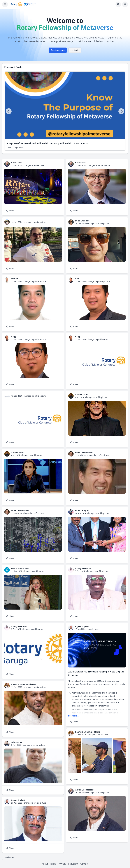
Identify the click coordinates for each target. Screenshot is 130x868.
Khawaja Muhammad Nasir (24, 684)
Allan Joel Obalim (83, 568)
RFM (9, 148)
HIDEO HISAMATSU (84, 452)
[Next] (121, 111)
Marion (15, 279)
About (45, 864)
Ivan (77, 279)
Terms (53, 864)
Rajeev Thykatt (82, 626)
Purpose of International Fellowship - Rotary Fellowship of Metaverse (48, 143)
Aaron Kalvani (82, 395)
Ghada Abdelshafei (20, 568)
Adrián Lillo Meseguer (85, 790)
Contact (84, 864)
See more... (73, 716)
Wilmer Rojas (17, 742)
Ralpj (14, 337)
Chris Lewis (16, 163)
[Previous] (9, 111)
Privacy (62, 864)
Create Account (58, 50)
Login (75, 50)
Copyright (73, 864)
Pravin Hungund (83, 510)
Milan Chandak (82, 221)
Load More (9, 857)
